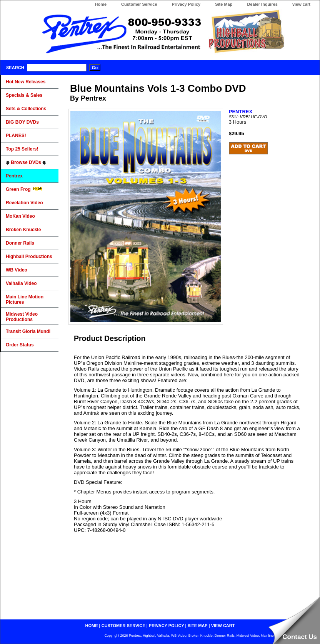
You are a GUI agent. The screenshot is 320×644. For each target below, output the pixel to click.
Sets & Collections (26, 109)
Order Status (20, 345)
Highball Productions (29, 257)
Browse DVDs (26, 162)
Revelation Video (24, 203)
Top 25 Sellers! (22, 149)
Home (101, 4)
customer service (123, 626)
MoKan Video (20, 216)
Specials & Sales (24, 95)
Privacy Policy (186, 4)
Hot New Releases (26, 82)
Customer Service (139, 4)
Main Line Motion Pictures (25, 300)
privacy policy (167, 626)
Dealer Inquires (262, 4)
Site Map (224, 4)
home (92, 626)
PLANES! (16, 136)
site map (198, 626)
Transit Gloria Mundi (28, 331)
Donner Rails (20, 243)
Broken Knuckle (23, 230)
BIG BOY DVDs (22, 122)
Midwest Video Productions (22, 317)
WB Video (17, 270)
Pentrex (14, 176)
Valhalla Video (21, 283)
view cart (301, 4)
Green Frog (24, 189)
